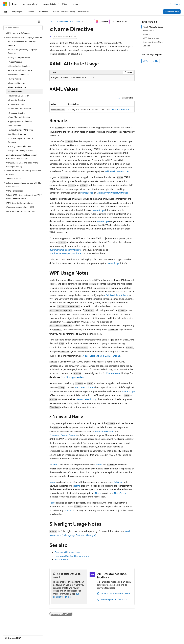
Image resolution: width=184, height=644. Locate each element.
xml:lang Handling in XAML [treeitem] (20, 146)
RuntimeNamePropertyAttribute (65, 250)
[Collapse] (39, 22)
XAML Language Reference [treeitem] (18, 33)
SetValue (118, 482)
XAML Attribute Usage (153, 27)
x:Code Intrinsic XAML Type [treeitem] (20, 70)
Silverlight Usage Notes (153, 42)
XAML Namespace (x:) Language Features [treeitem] (22, 43)
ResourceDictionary (85, 387)
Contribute (51, 635)
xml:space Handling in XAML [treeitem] (21, 150)
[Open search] (170, 4)
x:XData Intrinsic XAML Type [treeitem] (20, 130)
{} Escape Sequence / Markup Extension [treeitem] (21, 140)
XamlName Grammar (120, 109)
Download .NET (172, 12)
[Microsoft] (5, 4)
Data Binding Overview (72, 377)
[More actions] (132, 22)
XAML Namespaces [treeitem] (14, 191)
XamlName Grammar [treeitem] (17, 134)
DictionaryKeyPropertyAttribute (112, 193)
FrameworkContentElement (63, 435)
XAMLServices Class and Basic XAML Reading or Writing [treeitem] (22, 165)
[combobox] (23, 28)
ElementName (113, 373)
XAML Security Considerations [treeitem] (19, 203)
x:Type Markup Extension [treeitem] (19, 117)
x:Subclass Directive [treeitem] (17, 113)
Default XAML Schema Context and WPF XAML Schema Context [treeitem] (24, 197)
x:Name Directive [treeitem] (16, 92)
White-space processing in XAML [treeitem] (20, 207)
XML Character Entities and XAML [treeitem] (21, 211)
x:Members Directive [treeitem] (17, 87)
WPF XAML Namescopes (117, 171)
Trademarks (119, 635)
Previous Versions (26, 635)
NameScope (103, 221)
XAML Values (149, 31)
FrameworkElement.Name (68, 552)
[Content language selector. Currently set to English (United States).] (17, 628)
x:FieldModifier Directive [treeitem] (19, 74)
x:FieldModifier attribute (116, 295)
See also (146, 46)
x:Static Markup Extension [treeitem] (19, 108)
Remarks (147, 34)
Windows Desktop (65, 21)
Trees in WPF (61, 559)
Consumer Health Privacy (83, 635)
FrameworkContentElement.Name (72, 556)
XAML (78, 21)
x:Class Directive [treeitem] (15, 62)
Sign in (178, 4)
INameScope (87, 193)
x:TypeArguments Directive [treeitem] (20, 121)
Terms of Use (105, 635)
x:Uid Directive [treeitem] (14, 126)
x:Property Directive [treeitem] (17, 100)
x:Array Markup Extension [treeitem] (19, 57)
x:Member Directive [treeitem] (17, 83)
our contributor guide (66, 595)
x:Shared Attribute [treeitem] (16, 104)
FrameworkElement (104, 431)
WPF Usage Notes (151, 38)
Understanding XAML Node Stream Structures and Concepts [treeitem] (21, 157)
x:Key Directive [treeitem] (14, 79)
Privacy (63, 635)
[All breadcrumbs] (52, 22)
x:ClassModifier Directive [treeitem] (19, 66)
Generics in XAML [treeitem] (14, 179)
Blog (39, 635)
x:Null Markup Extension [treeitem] (19, 96)
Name (54, 464)
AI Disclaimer (9, 635)
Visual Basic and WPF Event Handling (102, 356)
